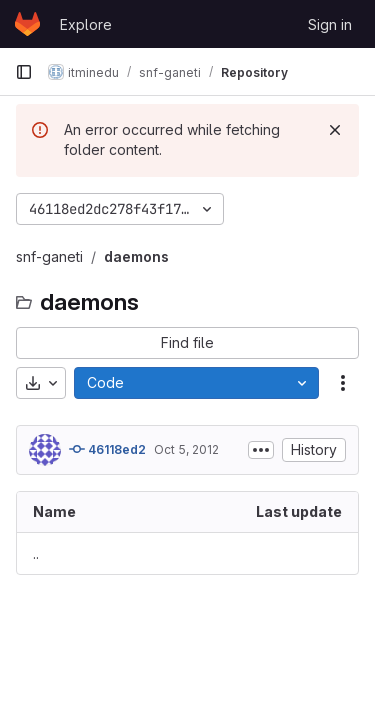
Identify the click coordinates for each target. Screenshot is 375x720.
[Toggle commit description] (261, 450)
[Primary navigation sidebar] (24, 72)
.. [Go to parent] (36, 553)
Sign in (330, 24)
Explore (86, 24)
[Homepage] (27, 24)
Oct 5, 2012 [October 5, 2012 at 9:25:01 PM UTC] (186, 449)
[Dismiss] (335, 130)
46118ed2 (107, 449)
